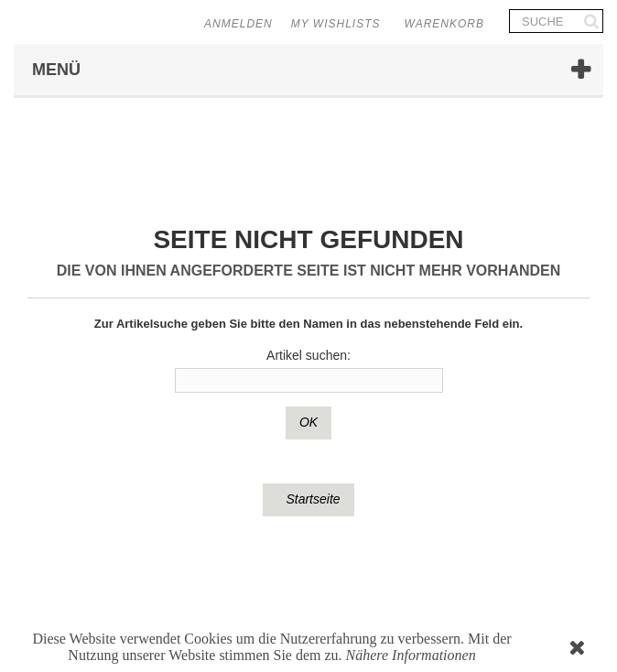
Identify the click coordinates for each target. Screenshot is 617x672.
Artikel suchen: (308, 355)
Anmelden (238, 24)
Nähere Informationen (411, 655)
